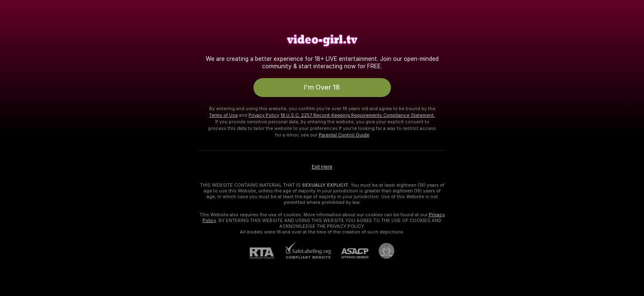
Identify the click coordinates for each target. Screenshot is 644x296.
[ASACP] (350, 251)
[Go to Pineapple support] (381, 249)
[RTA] (267, 251)
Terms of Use (223, 113)
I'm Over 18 (322, 86)
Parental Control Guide (344, 133)
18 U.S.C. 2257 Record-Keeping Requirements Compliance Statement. (358, 113)
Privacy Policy (264, 113)
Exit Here (322, 165)
